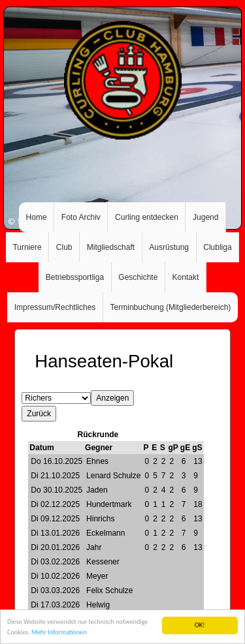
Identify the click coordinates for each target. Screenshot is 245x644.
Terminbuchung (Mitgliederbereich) (171, 307)
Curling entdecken (147, 217)
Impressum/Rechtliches (55, 307)
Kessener (103, 562)
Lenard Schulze (113, 476)
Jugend (205, 217)
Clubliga (217, 247)
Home (37, 217)
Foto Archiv (81, 217)
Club (64, 247)
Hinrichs (100, 519)
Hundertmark (109, 504)
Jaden (97, 490)
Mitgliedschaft (111, 247)
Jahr (94, 547)
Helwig (98, 605)
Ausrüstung (169, 247)
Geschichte (138, 277)
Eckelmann (106, 533)
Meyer (97, 576)
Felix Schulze (109, 590)
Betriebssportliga (75, 277)
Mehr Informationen (59, 635)
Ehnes (97, 461)
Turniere (27, 247)
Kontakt (186, 277)
